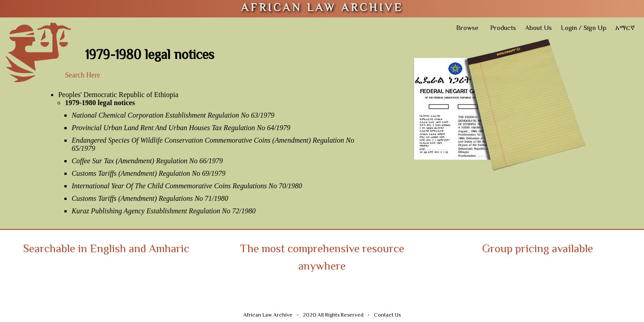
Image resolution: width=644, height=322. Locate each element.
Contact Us (387, 316)
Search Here (83, 75)
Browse (467, 28)
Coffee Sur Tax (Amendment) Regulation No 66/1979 (147, 161)
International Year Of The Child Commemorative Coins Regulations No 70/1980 (187, 186)
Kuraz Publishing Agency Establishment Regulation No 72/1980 (163, 211)
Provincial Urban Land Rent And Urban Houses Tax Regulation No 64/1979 (181, 128)
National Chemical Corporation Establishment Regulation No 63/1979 (173, 115)
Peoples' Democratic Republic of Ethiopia (118, 95)
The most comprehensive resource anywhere (322, 258)
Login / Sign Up (584, 28)
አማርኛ (625, 28)
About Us (538, 28)
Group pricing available (538, 250)
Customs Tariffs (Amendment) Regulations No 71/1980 (150, 198)
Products (503, 28)
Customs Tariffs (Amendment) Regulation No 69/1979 (148, 173)
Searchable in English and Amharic (106, 250)
